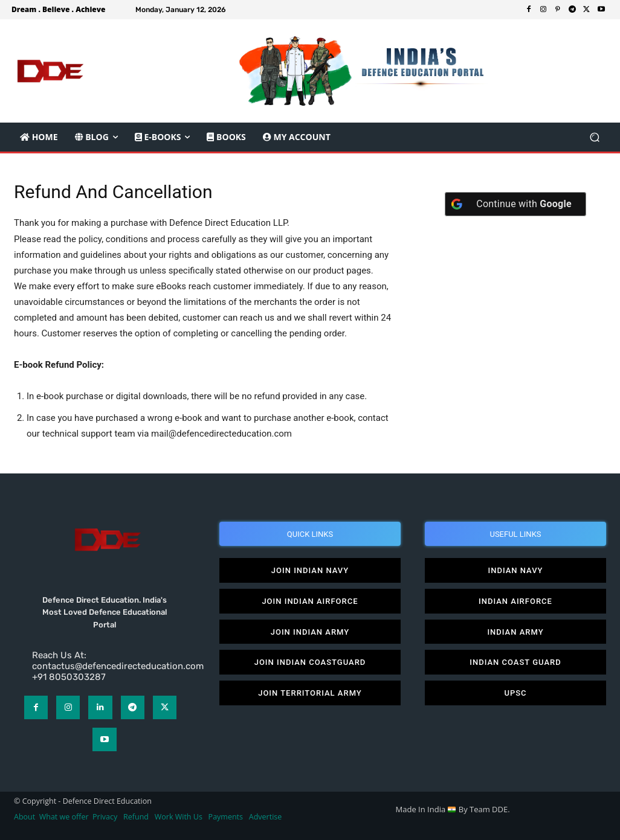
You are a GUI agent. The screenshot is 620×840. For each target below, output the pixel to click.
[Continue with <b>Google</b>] (515, 204)
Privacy (106, 817)
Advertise (266, 817)
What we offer (64, 817)
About (24, 817)
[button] (594, 137)
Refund (136, 817)
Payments (226, 817)
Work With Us (179, 817)
